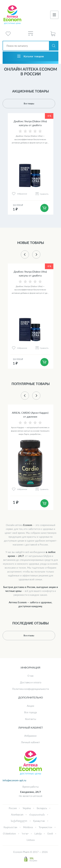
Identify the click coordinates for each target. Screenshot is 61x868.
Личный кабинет (30, 742)
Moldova (28, 827)
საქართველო (19, 821)
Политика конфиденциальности (31, 689)
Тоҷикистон (45, 827)
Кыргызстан (10, 827)
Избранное (30, 736)
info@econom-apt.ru (14, 780)
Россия (13, 808)
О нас (31, 676)
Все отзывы (29, 636)
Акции (30, 706)
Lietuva (31, 840)
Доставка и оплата (31, 682)
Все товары (29, 104)
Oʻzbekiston (9, 834)
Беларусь (42, 808)
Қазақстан (39, 821)
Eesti (50, 834)
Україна (27, 808)
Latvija (38, 834)
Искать (54, 46)
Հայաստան (37, 814)
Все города (30, 712)
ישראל (25, 834)
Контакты (31, 719)
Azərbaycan (17, 814)
